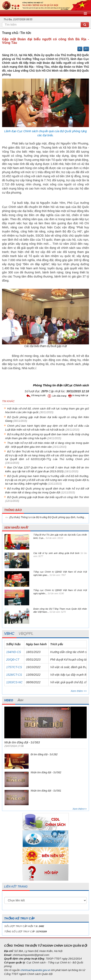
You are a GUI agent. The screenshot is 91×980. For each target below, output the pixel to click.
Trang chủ (10, 33)
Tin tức (26, 33)
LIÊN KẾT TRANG (16, 886)
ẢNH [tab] (20, 700)
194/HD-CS (14, 652)
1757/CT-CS (14, 667)
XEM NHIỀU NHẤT (16, 528)
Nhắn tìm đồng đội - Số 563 (22, 742)
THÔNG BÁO (13, 510)
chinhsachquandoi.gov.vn (36, 970)
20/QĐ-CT (13, 660)
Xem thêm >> (79, 691)
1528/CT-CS (14, 675)
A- (80, 49)
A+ (86, 49)
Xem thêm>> (80, 809)
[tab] (9, 634)
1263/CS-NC (14, 682)
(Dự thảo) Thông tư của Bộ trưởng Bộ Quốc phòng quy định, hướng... (47, 517)
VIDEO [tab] (9, 700)
